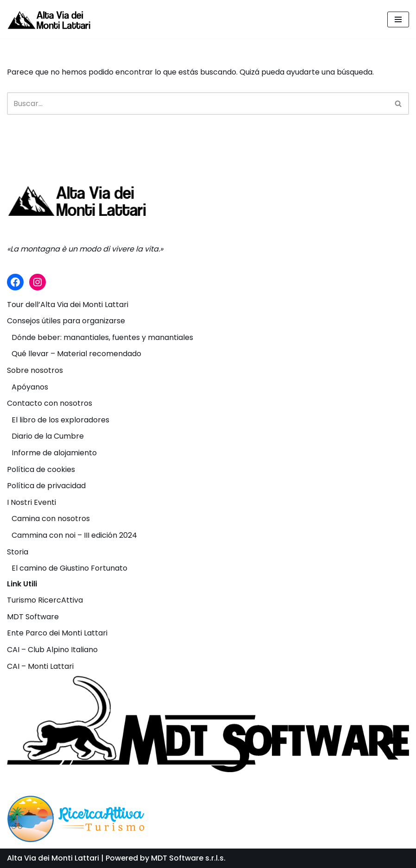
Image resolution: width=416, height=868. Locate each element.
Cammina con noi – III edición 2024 (74, 535)
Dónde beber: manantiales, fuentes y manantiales (102, 337)
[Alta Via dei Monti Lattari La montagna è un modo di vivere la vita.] (49, 19)
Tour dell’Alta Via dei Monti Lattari (68, 305)
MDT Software (33, 617)
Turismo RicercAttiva (45, 600)
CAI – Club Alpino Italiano (52, 650)
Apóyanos (30, 387)
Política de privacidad (46, 486)
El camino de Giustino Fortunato (69, 568)
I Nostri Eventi (32, 502)
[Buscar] (198, 104)
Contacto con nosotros (50, 403)
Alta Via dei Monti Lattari (53, 858)
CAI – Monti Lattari (40, 666)
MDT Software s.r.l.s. (188, 858)
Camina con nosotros (51, 519)
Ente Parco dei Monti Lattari (57, 633)
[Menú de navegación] (398, 19)
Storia (18, 552)
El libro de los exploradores (60, 420)
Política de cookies (41, 469)
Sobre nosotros (35, 370)
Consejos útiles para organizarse (66, 321)
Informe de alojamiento (54, 453)
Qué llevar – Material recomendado (76, 354)
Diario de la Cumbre (48, 436)
